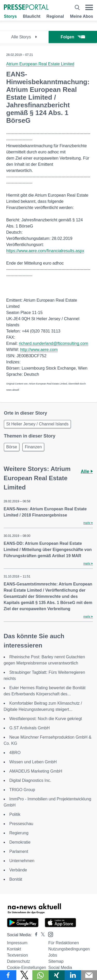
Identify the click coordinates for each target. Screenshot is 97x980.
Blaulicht (32, 16)
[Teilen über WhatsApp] (40, 975)
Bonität (16, 879)
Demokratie (20, 842)
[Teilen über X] (24, 975)
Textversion (17, 955)
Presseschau (21, 824)
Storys (10, 16)
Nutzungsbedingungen (69, 949)
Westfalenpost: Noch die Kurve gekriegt (46, 719)
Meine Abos (82, 16)
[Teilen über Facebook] (8, 975)
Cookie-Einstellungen (27, 968)
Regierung (19, 833)
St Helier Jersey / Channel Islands (37, 424)
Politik (15, 814)
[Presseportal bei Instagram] (49, 934)
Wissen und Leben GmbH (33, 762)
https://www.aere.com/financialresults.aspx (45, 251)
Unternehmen (22, 861)
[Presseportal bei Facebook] (35, 935)
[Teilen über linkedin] (73, 975)
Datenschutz (18, 961)
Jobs (53, 955)
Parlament (19, 851)
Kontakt (14, 949)
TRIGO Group (22, 790)
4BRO (15, 753)
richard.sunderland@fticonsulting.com (54, 343)
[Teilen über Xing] (57, 975)
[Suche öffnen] (77, 7)
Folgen (73, 37)
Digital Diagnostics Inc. (30, 780)
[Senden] (89, 975)
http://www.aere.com (39, 350)
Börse (12, 447)
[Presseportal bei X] (41, 935)
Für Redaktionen (64, 943)
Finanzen (33, 447)
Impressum (17, 943)
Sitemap (56, 961)
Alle (87, 471)
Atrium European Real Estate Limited (40, 64)
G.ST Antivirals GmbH (29, 728)
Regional (55, 16)
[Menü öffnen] (89, 7)
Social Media (60, 968)
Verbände (18, 870)
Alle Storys (24, 37)
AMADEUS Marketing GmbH (36, 771)
